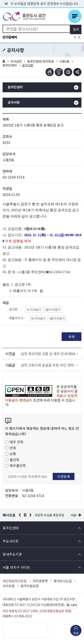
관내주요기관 (12, 554)
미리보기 (34, 310)
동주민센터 (10, 65)
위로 (76, 633)
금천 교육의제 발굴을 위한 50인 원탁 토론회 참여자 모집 (50, 365)
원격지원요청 (30, 586)
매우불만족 (18, 465)
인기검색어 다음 (79, 37)
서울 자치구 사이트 (16, 567)
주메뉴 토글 (75, 16)
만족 (13, 448)
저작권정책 (40, 581)
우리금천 (16, 61)
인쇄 (68, 72)
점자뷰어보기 (50, 72)
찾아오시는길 (63, 581)
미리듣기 (53, 310)
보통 (13, 454)
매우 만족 (17, 442)
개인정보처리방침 (15, 581)
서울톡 (73, 605)
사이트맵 (9, 586)
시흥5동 (64, 61)
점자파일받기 (59, 72)
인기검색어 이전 (75, 37)
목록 (72, 337)
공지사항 (14, 102)
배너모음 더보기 (80, 515)
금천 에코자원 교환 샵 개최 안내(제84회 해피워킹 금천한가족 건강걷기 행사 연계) (50, 354)
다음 (31, 515)
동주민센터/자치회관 (40, 61)
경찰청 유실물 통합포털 (50, 515)
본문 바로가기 (42, 0)
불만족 (15, 460)
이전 (20, 515)
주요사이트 (11, 541)
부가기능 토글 (77, 72)
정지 (25, 515)
